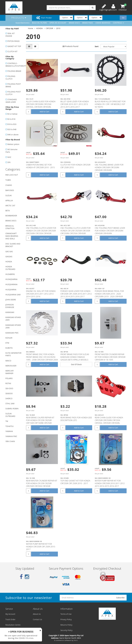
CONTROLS (118, 23)
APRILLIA (9, 200)
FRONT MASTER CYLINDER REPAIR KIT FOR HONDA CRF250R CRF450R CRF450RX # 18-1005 (110, 357)
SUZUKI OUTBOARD (10, 415)
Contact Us (37, 619)
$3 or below (12, 114)
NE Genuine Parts (11, 151)
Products (19, 18)
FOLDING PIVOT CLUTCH (13, 93)
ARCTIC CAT (10, 206)
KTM (7, 343)
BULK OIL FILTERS (40, 23)
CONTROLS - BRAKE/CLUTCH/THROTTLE (14, 65)
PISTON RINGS (14, 41)
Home (31, 28)
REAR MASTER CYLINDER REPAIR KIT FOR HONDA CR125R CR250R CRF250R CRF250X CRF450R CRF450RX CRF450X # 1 (42, 485)
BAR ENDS (10, 190)
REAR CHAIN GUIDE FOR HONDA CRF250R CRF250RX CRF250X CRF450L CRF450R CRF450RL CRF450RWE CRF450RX (109, 422)
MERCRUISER (11, 366)
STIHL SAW (10, 404)
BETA (8, 211)
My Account (10, 614)
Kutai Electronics (23, 23)
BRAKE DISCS (74, 23)
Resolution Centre (13, 625)
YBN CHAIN (10, 441)
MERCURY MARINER (10, 372)
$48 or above (13, 135)
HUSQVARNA (11, 290)
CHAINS (9, 185)
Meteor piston (13, 144)
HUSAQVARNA (11, 279)
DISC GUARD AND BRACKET (13, 245)
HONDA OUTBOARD (10, 268)
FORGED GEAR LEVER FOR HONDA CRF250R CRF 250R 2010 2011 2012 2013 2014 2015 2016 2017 (76, 294)
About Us (37, 614)
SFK (9, 162)
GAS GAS (9, 251)
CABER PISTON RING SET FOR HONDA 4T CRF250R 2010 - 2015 (40, 166)
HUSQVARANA (11, 284)
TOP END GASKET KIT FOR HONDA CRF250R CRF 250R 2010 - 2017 (75, 482)
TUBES (8, 180)
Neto (76, 640)
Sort (97, 46)
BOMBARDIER (11, 216)
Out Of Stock (76, 364)
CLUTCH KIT (12, 51)
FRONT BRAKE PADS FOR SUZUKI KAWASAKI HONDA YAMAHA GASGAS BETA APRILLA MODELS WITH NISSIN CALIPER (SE (75, 358)
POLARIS (9, 378)
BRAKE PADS (88, 23)
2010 (58, 28)
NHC (9, 157)
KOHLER (9, 338)
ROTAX (8, 383)
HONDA (9, 262)
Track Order (10, 619)
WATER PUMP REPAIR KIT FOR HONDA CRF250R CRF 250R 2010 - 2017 (41, 547)
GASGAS (9, 257)
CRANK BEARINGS (103, 23)
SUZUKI (9, 195)
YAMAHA (9, 431)
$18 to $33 (12, 124)
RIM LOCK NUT (12, 175)
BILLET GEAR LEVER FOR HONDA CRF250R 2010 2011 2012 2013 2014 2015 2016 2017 (75, 104)
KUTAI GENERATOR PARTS (13, 354)
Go (123, 18)
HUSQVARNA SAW (13, 295)
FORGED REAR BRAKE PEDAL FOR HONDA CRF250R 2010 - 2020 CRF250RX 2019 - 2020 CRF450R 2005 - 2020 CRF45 (109, 295)
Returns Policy (66, 625)
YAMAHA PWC (11, 436)
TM (7, 421)
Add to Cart (44, 112)
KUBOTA (9, 348)
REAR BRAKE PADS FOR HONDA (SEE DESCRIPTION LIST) (76, 419)
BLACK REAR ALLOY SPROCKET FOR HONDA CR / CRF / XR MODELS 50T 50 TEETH (110, 104)
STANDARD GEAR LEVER (11, 101)
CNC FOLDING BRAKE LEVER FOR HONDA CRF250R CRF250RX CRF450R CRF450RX (109, 167)
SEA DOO (9, 388)
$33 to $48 (12, 129)
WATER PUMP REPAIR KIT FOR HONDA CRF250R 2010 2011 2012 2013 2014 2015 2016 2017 (110, 483)
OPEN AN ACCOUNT (58, 23)
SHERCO (9, 398)
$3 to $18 (11, 119)
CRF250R (49, 28)
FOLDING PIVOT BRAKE (13, 85)
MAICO (8, 361)
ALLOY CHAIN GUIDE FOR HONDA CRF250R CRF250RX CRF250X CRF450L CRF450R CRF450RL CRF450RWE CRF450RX (41, 106)
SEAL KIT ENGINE (10, 35)
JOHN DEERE (11, 300)
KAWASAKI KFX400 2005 (13, 319)
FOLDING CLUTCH (10, 77)
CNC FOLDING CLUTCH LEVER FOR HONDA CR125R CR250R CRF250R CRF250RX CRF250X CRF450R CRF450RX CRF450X (41, 232)
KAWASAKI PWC (12, 333)
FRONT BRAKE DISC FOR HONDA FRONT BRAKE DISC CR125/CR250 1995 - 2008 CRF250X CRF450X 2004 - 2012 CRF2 (42, 358)
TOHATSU (9, 426)
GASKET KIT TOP (14, 46)
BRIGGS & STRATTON (10, 227)
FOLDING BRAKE (14, 71)
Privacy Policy (66, 619)
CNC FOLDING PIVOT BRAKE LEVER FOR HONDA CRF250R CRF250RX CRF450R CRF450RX (110, 231)
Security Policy (66, 630)
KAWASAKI (10, 312)
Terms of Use (66, 614)
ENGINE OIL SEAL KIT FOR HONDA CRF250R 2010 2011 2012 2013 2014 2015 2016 (41, 294)
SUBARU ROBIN (12, 409)
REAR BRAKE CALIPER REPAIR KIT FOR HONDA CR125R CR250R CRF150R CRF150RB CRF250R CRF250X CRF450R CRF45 (40, 422)
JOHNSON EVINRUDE (10, 306)
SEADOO (9, 393)
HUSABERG (10, 274)
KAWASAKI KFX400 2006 (13, 326)
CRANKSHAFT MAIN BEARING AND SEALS (12, 236)
